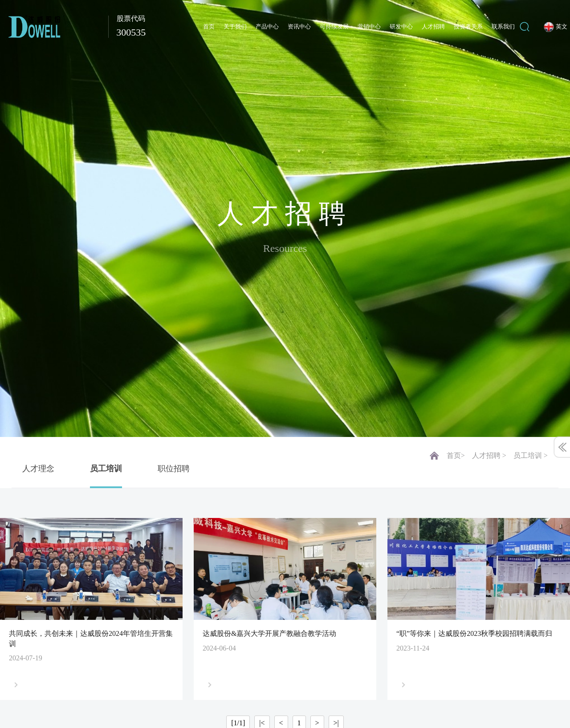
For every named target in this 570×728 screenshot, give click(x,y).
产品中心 (267, 26)
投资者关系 (468, 26)
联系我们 (503, 26)
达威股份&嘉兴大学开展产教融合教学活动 (269, 633)
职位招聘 (174, 469)
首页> (456, 455)
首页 (209, 26)
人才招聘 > (489, 455)
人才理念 (38, 469)
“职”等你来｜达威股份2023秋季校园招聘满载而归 (474, 633)
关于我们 (235, 26)
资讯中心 (299, 26)
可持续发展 (334, 26)
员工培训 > (531, 455)
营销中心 (369, 26)
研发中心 (401, 26)
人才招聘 (433, 26)
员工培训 (106, 469)
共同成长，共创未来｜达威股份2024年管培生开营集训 (91, 638)
